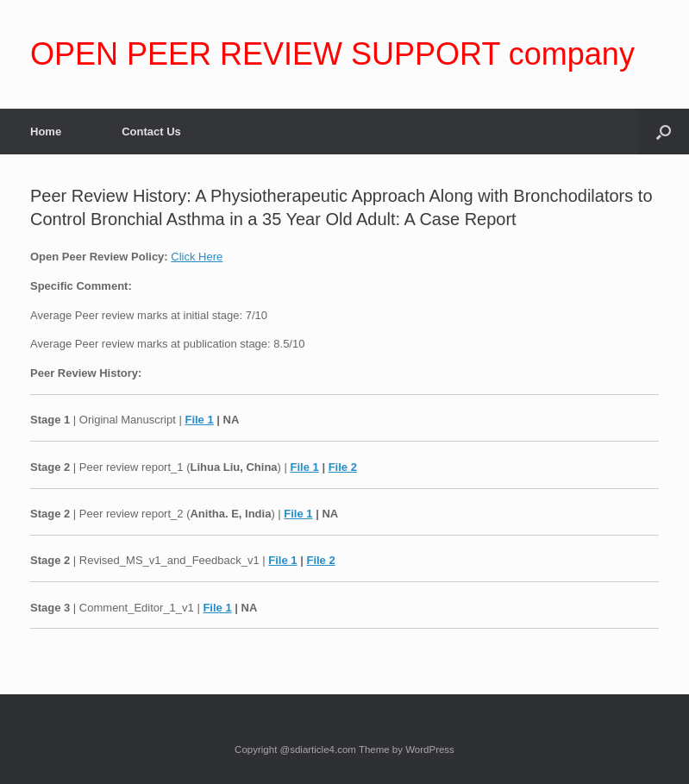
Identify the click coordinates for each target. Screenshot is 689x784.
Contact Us (151, 132)
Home (46, 132)
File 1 (199, 420)
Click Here (197, 257)
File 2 (343, 467)
